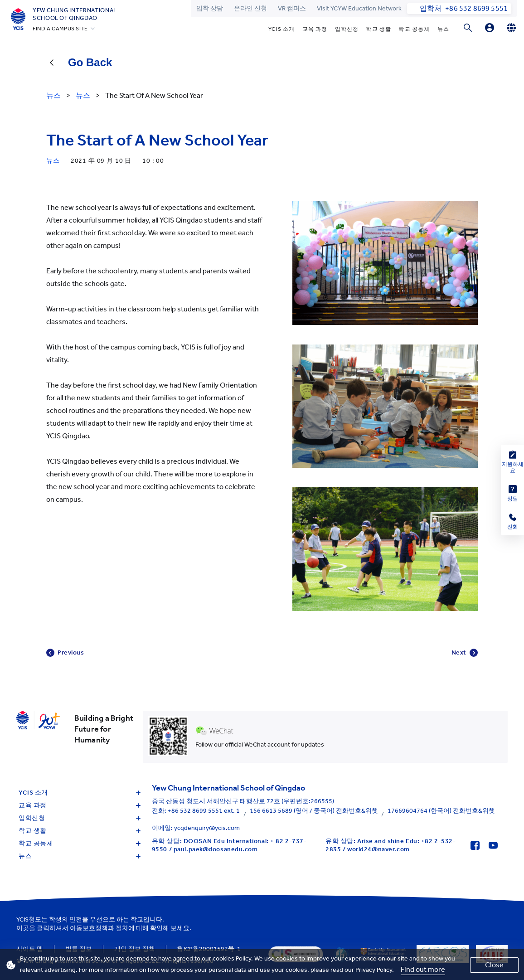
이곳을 (26, 928)
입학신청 (347, 29)
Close (494, 965)
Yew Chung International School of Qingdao (75, 14)
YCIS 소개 (281, 29)
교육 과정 (315, 29)
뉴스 (443, 29)
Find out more (423, 969)
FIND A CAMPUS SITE (60, 29)
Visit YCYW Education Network (359, 8)
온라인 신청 (250, 8)
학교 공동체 (414, 29)
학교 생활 (378, 29)
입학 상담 (210, 8)
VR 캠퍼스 (292, 8)
